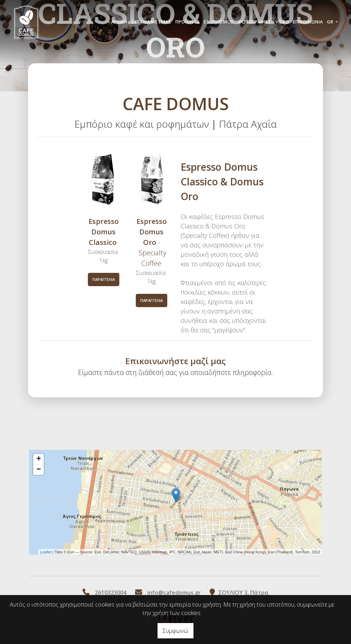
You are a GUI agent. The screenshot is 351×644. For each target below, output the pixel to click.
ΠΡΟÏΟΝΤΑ (187, 22)
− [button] (39, 470)
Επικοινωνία (308, 22)
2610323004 (111, 593)
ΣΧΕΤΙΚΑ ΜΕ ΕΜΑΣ (151, 22)
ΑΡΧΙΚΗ (119, 22)
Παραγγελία (104, 279)
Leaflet (46, 552)
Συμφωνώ (175, 631)
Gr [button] (331, 22)
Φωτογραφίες (255, 22)
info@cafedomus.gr (174, 593)
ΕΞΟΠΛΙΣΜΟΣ (219, 22)
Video (282, 22)
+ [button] (39, 459)
